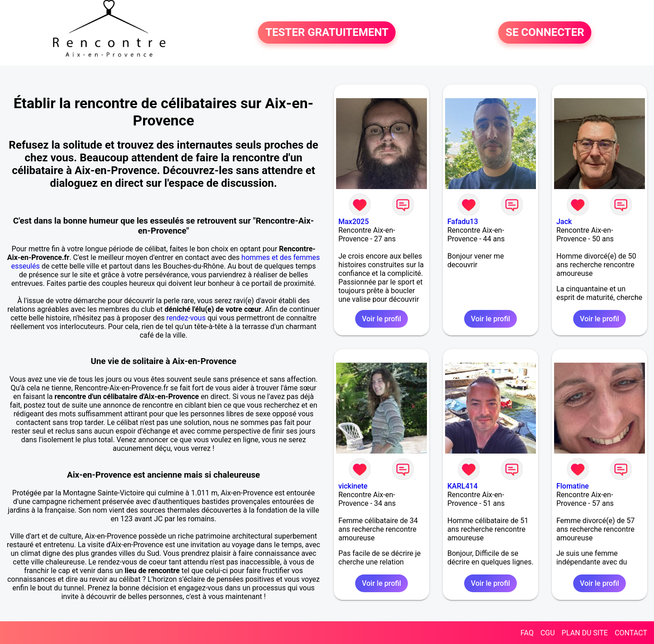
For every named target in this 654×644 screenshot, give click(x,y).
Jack (564, 222)
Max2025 (354, 222)
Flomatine (572, 486)
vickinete (353, 486)
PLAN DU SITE (585, 633)
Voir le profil (381, 319)
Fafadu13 (463, 222)
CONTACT (631, 633)
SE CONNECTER (545, 33)
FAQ (527, 633)
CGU (548, 633)
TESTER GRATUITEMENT (327, 33)
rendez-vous (186, 318)
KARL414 (463, 486)
